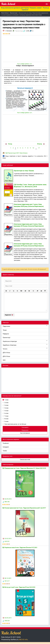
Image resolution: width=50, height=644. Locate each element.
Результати (25, 430)
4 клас (6, 408)
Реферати (6, 334)
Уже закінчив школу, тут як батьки (15, 424)
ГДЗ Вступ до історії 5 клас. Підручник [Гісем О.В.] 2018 (19, 587)
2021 (18, 153)
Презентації (19, 31)
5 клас (6, 411)
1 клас (6, 400)
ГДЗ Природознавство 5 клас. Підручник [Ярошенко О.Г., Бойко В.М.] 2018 (24, 468)
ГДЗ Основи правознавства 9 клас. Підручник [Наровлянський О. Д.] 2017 (24, 508)
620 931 (6, 541)
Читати (25, 349)
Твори (5, 330)
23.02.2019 (7, 539)
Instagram (6, 447)
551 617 (6, 581)
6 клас (6, 413)
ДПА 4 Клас (6, 353)
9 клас (6, 421)
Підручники (25, 326)
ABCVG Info (23, 640)
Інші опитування (25, 433)
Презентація (12, 153)
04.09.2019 (7, 618)
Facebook (6, 443)
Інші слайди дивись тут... (25, 64)
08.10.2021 (7, 578)
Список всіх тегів (25, 460)
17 (39, 148)
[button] (6, 291)
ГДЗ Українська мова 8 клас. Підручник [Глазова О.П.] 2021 (20, 548)
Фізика (25, 153)
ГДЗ (6, 153)
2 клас (6, 403)
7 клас (6, 416)
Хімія (21, 153)
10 (33, 148)
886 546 (6, 502)
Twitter (5, 451)
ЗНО (4, 360)
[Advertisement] (25, 49)
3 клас (6, 405)
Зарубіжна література (25, 345)
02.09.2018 (7, 499)
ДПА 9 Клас (6, 356)
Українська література (25, 341)
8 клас (6, 419)
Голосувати (25, 427)
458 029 (6, 621)
